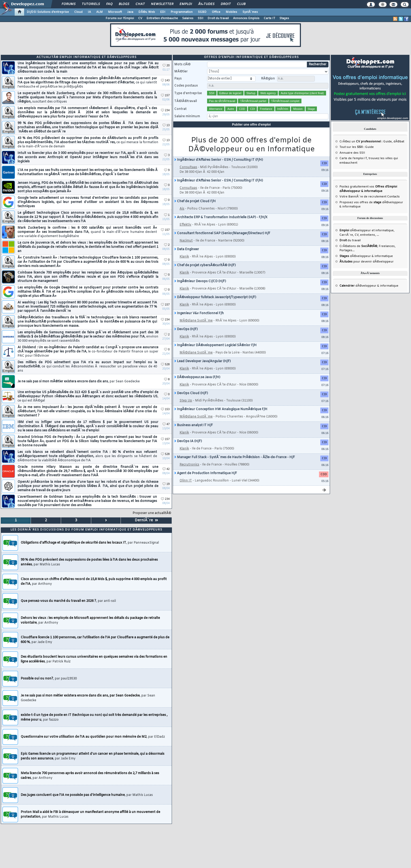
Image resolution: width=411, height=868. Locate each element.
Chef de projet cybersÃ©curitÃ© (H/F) (205, 265)
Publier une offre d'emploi (251, 125)
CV (140, 18)
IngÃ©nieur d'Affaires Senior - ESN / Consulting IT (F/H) (219, 160)
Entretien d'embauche (162, 18)
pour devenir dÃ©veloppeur (367, 262)
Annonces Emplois (246, 18)
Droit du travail (218, 18)
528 (165, 365)
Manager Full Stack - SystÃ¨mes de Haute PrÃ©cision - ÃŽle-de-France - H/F (235, 457)
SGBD (202, 12)
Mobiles (231, 12)
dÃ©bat (399, 142)
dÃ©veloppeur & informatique (366, 256)
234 (165, 111)
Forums (69, 4)
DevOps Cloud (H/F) (191, 393)
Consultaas (188, 167)
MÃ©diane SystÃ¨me (196, 321)
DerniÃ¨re (146, 520)
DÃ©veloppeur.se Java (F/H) (197, 377)
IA (89, 12)
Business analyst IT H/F (194, 425)
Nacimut (186, 241)
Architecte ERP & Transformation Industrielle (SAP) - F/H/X (221, 217)
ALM (99, 12)
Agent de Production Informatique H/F (206, 473)
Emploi (186, 4)
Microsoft (115, 12)
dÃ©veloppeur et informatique (367, 231)
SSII (201, 18)
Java (130, 12)
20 (166, 66)
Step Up (186, 401)
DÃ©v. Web (147, 12)
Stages (284, 18)
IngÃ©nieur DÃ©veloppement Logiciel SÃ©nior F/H (215, 345)
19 (166, 484)
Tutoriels (91, 4)
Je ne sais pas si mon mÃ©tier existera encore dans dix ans (79, 382)
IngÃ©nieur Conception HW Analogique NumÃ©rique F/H (221, 409)
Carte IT (269, 18)
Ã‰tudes (206, 4)
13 (166, 125)
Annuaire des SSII (352, 153)
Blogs (124, 4)
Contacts (393, 197)
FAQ (109, 4)
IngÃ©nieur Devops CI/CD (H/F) (200, 281)
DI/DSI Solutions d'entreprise (48, 12)
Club (241, 4)
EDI (163, 12)
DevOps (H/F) (186, 329)
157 (165, 96)
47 (166, 424)
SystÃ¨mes (250, 12)
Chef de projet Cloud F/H (195, 201)
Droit (226, 4)
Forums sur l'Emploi (120, 18)
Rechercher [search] (318, 65)
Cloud (78, 12)
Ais (182, 209)
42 (166, 469)
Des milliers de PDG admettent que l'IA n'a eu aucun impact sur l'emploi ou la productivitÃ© (87, 367)
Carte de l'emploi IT (353, 158)
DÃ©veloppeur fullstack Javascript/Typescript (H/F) (215, 297)
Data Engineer (187, 249)
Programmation (182, 12)
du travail (350, 240)
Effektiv (185, 225)
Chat (140, 4)
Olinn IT (186, 481)
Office (216, 12)
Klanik (184, 257)
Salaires (188, 18)
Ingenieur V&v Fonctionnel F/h (199, 313)
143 (165, 81)
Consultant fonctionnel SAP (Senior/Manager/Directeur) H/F (222, 233)
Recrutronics (189, 465)
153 (165, 409)
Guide (388, 142)
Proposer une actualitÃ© (152, 513)
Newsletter (162, 4)
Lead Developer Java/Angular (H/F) (202, 361)
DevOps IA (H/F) (188, 441)
